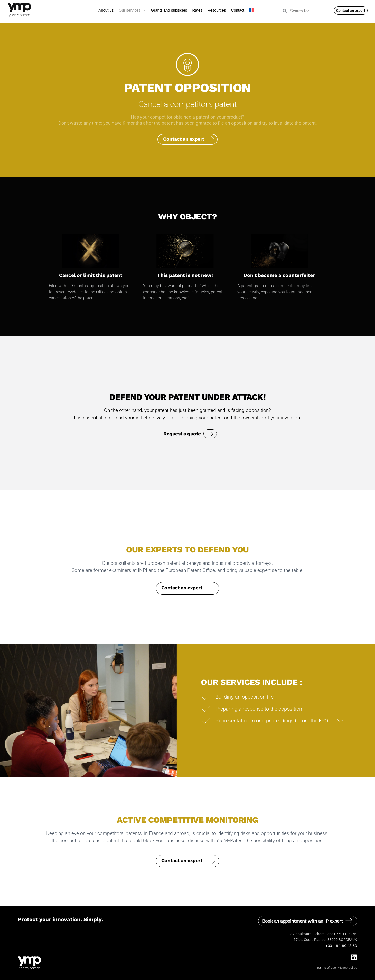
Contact (238, 10)
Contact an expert (184, 138)
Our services (132, 10)
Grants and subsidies (169, 10)
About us (106, 10)
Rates (197, 10)
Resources (217, 10)
